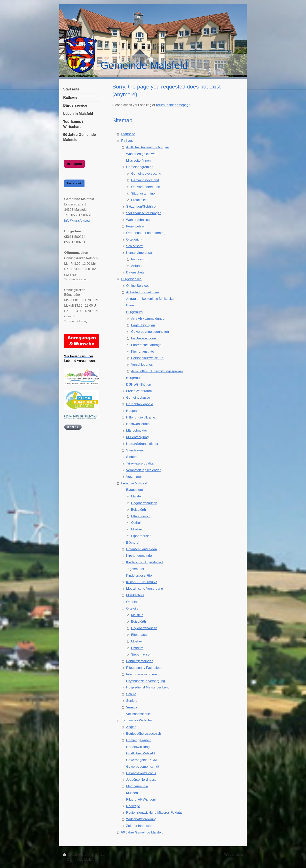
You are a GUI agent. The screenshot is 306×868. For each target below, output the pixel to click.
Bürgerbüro (134, 312)
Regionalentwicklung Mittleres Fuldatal (154, 813)
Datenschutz (135, 272)
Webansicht (234, 855)
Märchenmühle (137, 786)
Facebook (74, 183)
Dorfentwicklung (138, 747)
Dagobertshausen (144, 503)
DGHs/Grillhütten (139, 384)
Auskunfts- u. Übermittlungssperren (157, 371)
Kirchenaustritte (143, 352)
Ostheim (137, 523)
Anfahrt (136, 266)
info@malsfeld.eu (77, 221)
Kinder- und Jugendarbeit (145, 562)
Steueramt (134, 457)
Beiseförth (139, 510)
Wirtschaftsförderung (141, 819)
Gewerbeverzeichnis (141, 773)
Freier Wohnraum (139, 391)
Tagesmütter (135, 569)
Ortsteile (132, 608)
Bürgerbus (134, 378)
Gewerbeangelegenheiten (150, 332)
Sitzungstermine (143, 193)
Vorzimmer (134, 477)
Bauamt (132, 305)
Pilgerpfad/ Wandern (141, 799)
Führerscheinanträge (146, 345)
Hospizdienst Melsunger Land (148, 687)
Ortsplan (132, 602)
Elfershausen (141, 516)
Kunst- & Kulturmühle (142, 582)
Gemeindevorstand (145, 180)
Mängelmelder (137, 430)
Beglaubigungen (143, 325)
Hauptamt (133, 411)
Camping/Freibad (139, 740)
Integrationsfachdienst (142, 674)
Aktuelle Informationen (142, 292)
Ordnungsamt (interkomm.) (146, 233)
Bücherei (133, 543)
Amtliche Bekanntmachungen (148, 147)
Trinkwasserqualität (140, 463)
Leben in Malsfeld (134, 483)
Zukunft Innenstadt (140, 826)
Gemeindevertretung (146, 174)
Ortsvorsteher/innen (146, 187)
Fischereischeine (144, 338)
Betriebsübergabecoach (143, 734)
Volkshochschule (138, 714)
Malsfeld (137, 496)
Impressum (139, 259)
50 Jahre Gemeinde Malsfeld (142, 832)
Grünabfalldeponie (140, 404)
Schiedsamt (135, 246)
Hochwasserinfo (138, 424)
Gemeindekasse (138, 398)
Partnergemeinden (140, 661)
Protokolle (138, 200)
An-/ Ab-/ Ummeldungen (149, 319)
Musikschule (135, 595)
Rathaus (127, 141)
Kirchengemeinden (140, 556)
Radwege (133, 806)
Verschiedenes (142, 365)
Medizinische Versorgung (145, 589)
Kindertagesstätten (140, 576)
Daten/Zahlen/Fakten (141, 549)
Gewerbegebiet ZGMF (142, 760)
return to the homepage (173, 105)
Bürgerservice (131, 279)
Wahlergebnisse (138, 220)
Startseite (128, 134)
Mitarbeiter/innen (138, 161)
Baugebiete (134, 490)
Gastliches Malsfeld (140, 753)
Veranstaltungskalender (143, 470)
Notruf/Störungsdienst (142, 444)
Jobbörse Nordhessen (142, 780)
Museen (132, 793)
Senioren (133, 701)
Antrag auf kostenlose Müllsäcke (150, 299)
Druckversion (76, 855)
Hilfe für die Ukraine (141, 417)
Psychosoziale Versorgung (145, 681)
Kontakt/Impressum (140, 253)
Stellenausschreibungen (144, 213)
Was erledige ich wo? (142, 154)
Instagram (74, 164)
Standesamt (135, 450)
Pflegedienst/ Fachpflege (144, 668)
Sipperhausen (141, 536)
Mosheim (138, 529)
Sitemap (98, 855)
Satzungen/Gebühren (142, 207)
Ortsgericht (134, 239)
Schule (131, 694)
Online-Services (138, 286)
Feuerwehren (136, 226)
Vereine (132, 707)
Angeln (131, 727)
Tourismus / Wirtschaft (137, 720)
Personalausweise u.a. (148, 358)
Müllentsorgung (137, 437)
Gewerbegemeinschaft (143, 767)
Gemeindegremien (140, 167)
